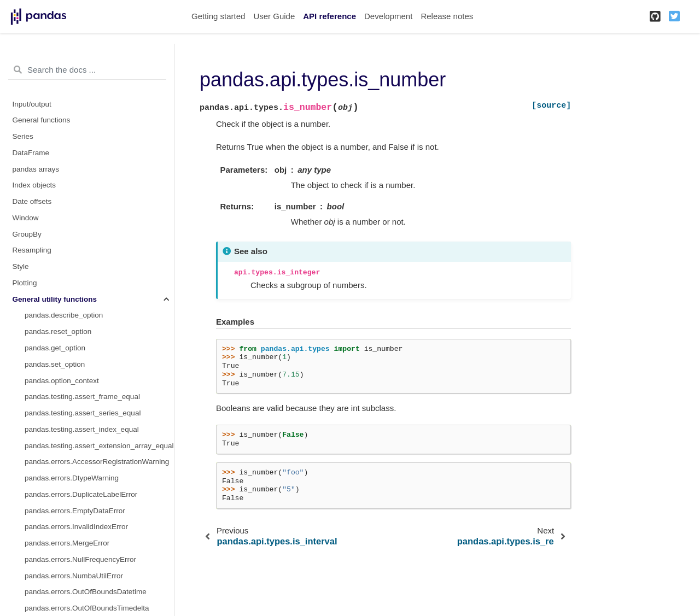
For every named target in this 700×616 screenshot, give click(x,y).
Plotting (25, 283)
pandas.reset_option (58, 332)
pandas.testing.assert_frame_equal (82, 397)
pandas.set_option (55, 364)
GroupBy (27, 234)
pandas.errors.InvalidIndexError (76, 527)
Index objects (34, 185)
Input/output (32, 104)
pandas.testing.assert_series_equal (83, 413)
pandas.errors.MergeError (67, 543)
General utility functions (55, 299)
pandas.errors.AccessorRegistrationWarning (97, 462)
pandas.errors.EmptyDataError (75, 511)
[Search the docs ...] (87, 70)
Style (21, 266)
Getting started (218, 16)
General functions (42, 120)
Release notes (447, 16)
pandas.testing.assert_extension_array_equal (99, 446)
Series (23, 136)
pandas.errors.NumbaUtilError (74, 576)
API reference (329, 16)
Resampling (32, 250)
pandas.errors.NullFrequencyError (80, 559)
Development (388, 16)
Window (26, 218)
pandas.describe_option (64, 315)
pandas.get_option (55, 348)
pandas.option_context (62, 381)
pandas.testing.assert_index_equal (82, 429)
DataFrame (31, 153)
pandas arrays (36, 169)
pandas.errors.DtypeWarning (72, 478)
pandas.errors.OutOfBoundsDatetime (86, 592)
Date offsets (32, 201)
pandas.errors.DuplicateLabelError (81, 494)
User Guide (274, 16)
